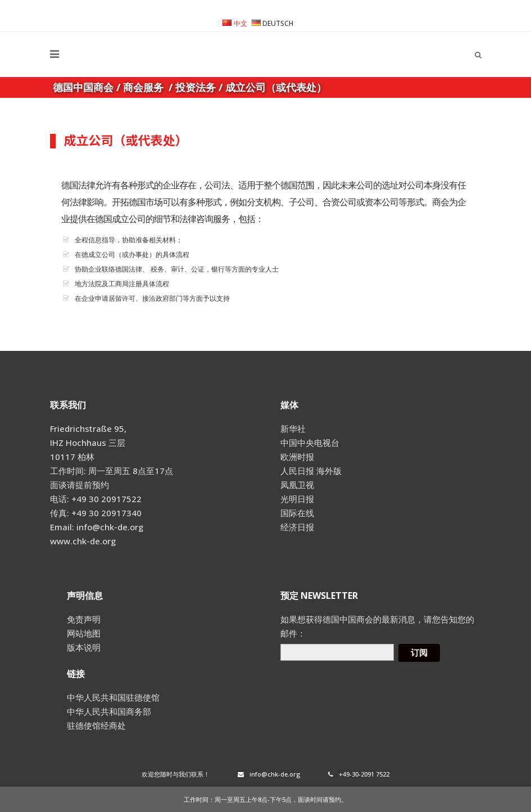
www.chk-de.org (83, 541)
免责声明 (84, 619)
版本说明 (84, 647)
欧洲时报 (297, 457)
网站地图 (84, 633)
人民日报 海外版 (311, 471)
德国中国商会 (83, 87)
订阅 (419, 653)
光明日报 (297, 499)
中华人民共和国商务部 (109, 711)
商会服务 (143, 87)
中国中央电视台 (310, 443)
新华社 (293, 428)
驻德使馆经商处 (96, 725)
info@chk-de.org (269, 774)
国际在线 (297, 513)
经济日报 (297, 527)
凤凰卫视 (297, 485)
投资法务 (196, 87)
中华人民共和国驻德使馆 (113, 697)
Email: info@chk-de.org (97, 527)
